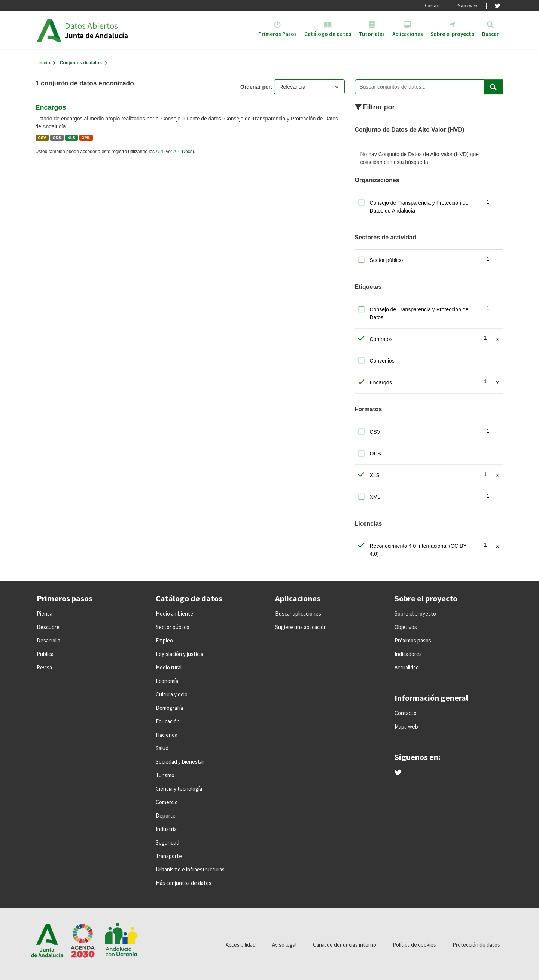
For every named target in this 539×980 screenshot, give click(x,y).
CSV (42, 138)
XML (86, 138)
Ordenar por (255, 87)
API (159, 152)
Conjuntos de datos (81, 63)
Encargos (51, 107)
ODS (57, 138)
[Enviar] (493, 87)
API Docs (183, 152)
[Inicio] (44, 63)
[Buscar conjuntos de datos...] (429, 87)
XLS (71, 138)
